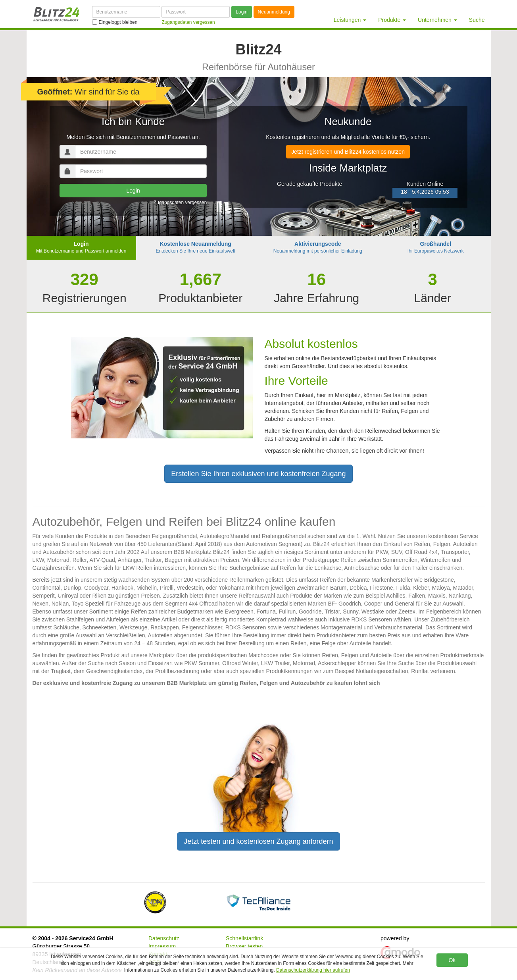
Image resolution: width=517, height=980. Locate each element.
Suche (477, 20)
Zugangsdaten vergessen (180, 203)
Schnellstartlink (244, 938)
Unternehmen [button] (437, 20)
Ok (452, 960)
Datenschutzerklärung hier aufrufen (313, 970)
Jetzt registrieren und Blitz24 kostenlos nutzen (348, 152)
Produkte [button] (392, 20)
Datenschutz (164, 938)
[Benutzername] (126, 12)
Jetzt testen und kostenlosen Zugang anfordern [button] (258, 841)
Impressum (162, 946)
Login (241, 12)
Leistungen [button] (350, 20)
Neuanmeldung (274, 12)
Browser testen (244, 946)
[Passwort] (196, 12)
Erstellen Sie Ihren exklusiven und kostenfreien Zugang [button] (258, 474)
